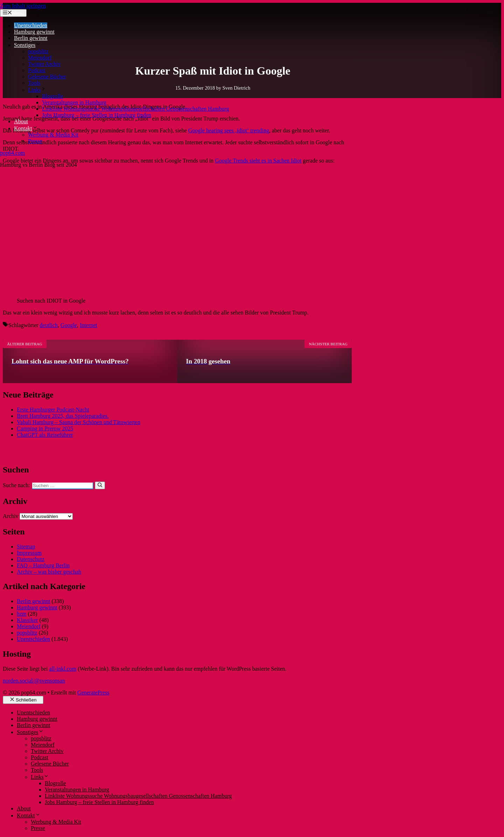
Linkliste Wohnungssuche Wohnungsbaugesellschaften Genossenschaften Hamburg (135, 109)
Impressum (29, 553)
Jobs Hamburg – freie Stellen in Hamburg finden (97, 115)
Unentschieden (31, 25)
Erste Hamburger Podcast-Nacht (53, 410)
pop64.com (13, 153)
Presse (35, 141)
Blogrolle (52, 96)
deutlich (49, 325)
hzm (22, 614)
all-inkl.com (63, 669)
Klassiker (27, 620)
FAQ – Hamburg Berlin (43, 565)
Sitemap (26, 547)
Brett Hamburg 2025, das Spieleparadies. (63, 416)
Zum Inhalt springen (23, 6)
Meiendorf (40, 58)
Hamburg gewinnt (34, 32)
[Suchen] (100, 485)
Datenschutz (31, 559)
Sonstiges (27, 45)
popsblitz (38, 51)
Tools (34, 83)
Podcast (37, 70)
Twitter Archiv (44, 64)
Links (37, 90)
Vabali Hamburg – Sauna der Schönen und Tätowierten (79, 422)
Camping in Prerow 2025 (45, 428)
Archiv (10, 516)
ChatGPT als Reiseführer (45, 435)
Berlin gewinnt (31, 38)
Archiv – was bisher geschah (49, 572)
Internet (89, 325)
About (21, 121)
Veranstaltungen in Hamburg (74, 102)
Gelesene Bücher (47, 77)
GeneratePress (93, 693)
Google (69, 325)
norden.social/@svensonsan (34, 681)
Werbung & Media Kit (53, 135)
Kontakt (26, 128)
